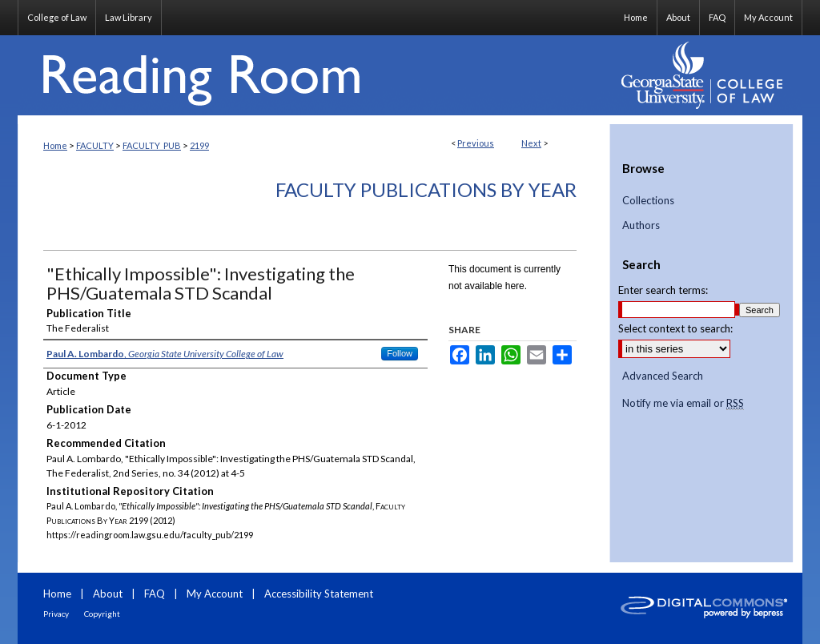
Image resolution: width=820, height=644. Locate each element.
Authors (641, 225)
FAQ (155, 594)
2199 (199, 145)
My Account (215, 594)
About (108, 594)
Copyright (102, 614)
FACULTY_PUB (152, 145)
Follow (400, 353)
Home (55, 145)
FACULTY (95, 145)
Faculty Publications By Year (426, 189)
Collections (648, 201)
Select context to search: (675, 328)
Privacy (56, 614)
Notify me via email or (683, 404)
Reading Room (314, 75)
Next (531, 143)
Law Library (129, 17)
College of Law (57, 17)
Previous (476, 143)
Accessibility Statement (319, 594)
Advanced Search (663, 376)
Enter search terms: (663, 290)
